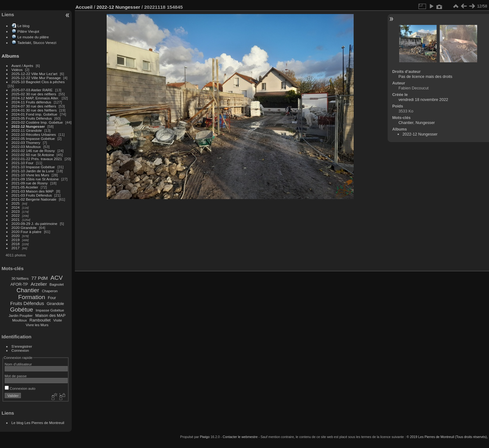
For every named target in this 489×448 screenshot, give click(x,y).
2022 (16, 215)
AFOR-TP (19, 284)
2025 (16, 203)
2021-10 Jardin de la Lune (33, 171)
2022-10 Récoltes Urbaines (34, 134)
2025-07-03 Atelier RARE (32, 90)
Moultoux (19, 320)
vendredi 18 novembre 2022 (423, 100)
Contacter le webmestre (240, 437)
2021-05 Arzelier (25, 187)
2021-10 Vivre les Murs (30, 175)
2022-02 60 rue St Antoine (33, 155)
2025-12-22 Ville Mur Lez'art (34, 74)
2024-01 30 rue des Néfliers (35, 110)
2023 (16, 211)
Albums (10, 56)
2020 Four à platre (27, 232)
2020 (16, 236)
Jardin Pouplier (21, 316)
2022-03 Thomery (26, 143)
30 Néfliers (20, 279)
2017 (16, 248)
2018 (16, 244)
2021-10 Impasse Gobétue (33, 167)
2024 (16, 207)
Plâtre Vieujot (28, 31)
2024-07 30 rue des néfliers (34, 106)
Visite (58, 320)
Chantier (28, 290)
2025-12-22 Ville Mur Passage (36, 78)
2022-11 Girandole (27, 130)
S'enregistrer (22, 346)
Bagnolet (57, 284)
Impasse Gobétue (50, 310)
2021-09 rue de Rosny (30, 183)
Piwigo (205, 437)
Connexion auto (20, 388)
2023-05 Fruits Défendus (32, 118)
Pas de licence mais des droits (426, 76)
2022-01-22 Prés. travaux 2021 (37, 159)
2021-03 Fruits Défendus (32, 195)
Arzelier (39, 284)
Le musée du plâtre (33, 37)
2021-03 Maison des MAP (33, 191)
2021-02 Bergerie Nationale (34, 199)
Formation (31, 297)
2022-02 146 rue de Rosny (33, 151)
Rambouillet (40, 320)
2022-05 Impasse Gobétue (33, 138)
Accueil (84, 7)
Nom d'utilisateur (18, 364)
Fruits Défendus (27, 303)
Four (52, 298)
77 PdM (39, 278)
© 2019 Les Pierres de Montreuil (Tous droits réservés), (447, 437)
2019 (16, 240)
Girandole (56, 304)
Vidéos (17, 70)
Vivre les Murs (37, 325)
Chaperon (50, 291)
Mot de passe (16, 376)
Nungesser (425, 123)
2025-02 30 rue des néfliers (34, 94)
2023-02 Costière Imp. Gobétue (37, 122)
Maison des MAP (50, 315)
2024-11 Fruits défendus (31, 102)
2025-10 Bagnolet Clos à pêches (38, 82)
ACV (57, 278)
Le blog (24, 26)
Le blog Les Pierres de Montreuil (38, 423)
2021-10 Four (23, 163)
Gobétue (22, 310)
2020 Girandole (24, 228)
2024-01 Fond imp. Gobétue (34, 114)
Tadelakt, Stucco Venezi (37, 43)
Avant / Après (22, 66)
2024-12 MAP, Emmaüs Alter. (35, 98)
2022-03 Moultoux (26, 147)
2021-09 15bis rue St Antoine (35, 179)
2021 (16, 219)
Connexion (20, 350)
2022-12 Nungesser (28, 126)
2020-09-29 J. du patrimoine (34, 224)
